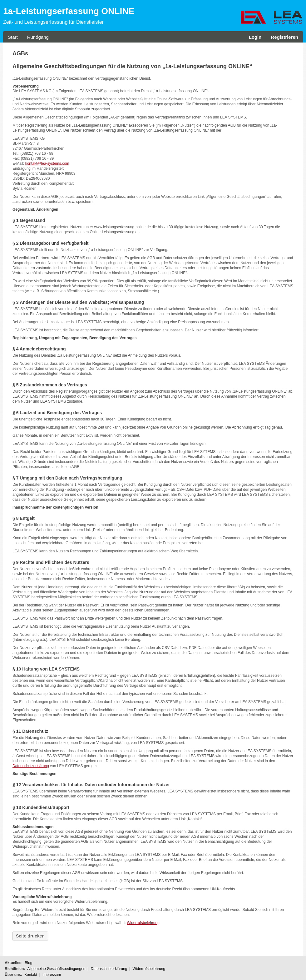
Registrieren (284, 37)
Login (255, 37)
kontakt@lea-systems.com (47, 163)
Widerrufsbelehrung (143, 923)
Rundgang (38, 37)
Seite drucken (30, 936)
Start (13, 37)
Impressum (52, 975)
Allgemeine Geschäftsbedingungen (56, 969)
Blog (28, 963)
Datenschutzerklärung (31, 766)
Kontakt (31, 975)
